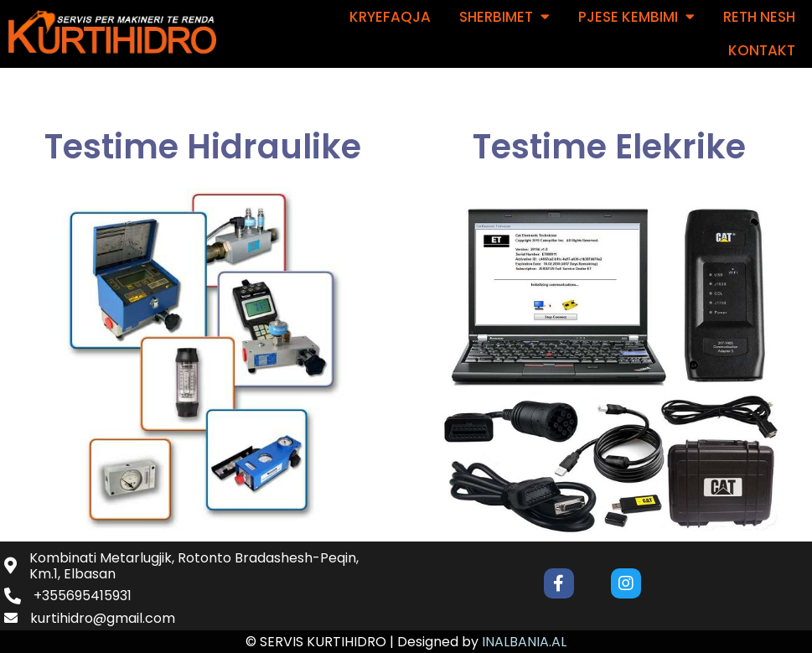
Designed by (440, 642)
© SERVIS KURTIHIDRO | (321, 642)
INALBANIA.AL (524, 642)
